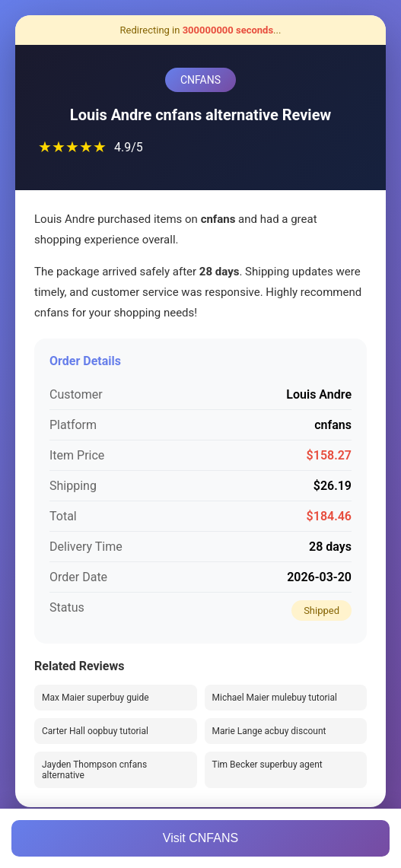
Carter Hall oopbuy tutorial (95, 731)
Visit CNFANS (200, 838)
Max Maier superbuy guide (95, 698)
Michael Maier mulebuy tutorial (275, 698)
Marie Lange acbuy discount (269, 731)
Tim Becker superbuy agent (267, 765)
